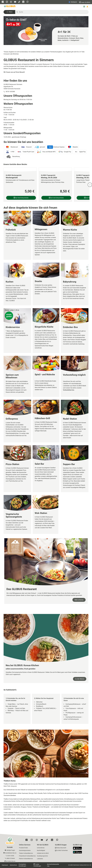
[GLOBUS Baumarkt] (61, 848)
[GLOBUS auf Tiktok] (19, 2)
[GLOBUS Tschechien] (61, 851)
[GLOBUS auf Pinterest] (11, 2)
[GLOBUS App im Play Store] (77, 852)
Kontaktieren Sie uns (11, 853)
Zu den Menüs (80, 679)
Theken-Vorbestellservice (26, 853)
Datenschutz (13, 865)
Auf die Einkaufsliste (21, 198)
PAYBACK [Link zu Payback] (73, 2)
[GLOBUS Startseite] (10, 7)
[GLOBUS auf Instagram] (7, 2)
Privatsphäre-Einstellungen (22, 865)
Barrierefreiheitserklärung (53, 865)
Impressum (5, 865)
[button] (9, 12)
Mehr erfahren (79, 600)
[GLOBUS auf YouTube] (15, 2)
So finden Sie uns (11, 861)
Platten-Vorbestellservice (26, 859)
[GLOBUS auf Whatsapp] (28, 2)
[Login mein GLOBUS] (87, 7)
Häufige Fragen (11, 850)
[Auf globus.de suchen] (53, 12)
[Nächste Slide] (90, 185)
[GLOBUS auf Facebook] (3, 2)
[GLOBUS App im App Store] (78, 848)
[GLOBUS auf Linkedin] (23, 2)
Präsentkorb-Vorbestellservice (27, 856)
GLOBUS (85, 2)
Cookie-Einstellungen (37, 865)
